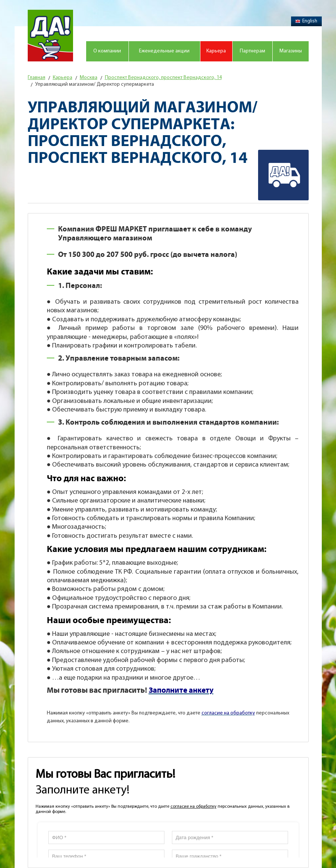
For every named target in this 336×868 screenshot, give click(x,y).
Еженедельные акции (164, 51)
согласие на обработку (193, 807)
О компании (107, 51)
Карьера (216, 51)
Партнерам (252, 51)
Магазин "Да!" (50, 36)
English (306, 21)
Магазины (291, 51)
